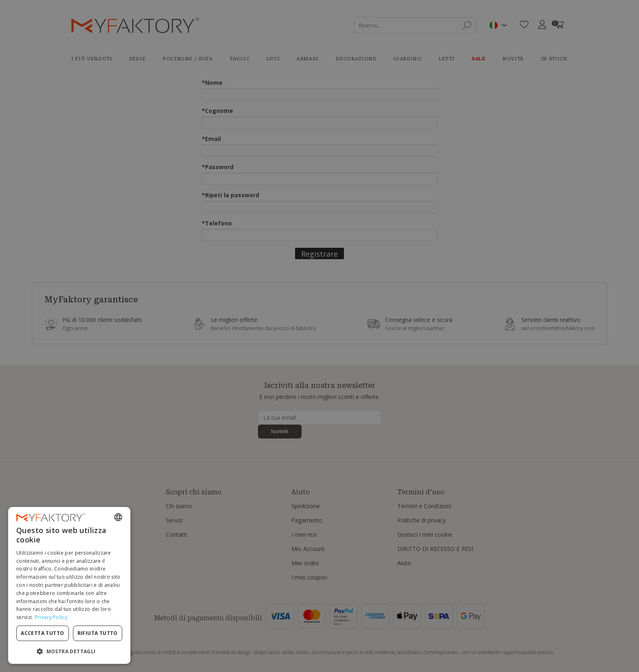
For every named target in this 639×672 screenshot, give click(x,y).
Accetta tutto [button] (42, 633)
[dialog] (69, 585)
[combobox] (118, 517)
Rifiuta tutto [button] (98, 633)
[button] (69, 651)
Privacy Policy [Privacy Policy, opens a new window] (51, 617)
